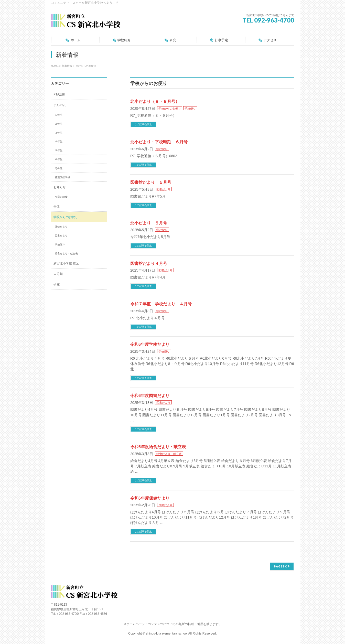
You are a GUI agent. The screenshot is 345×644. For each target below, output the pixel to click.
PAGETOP (282, 566)
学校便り (190, 109)
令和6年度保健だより (150, 498)
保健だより (165, 505)
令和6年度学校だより (150, 344)
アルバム (60, 105)
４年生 (59, 141)
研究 (57, 284)
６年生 (59, 159)
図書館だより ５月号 (151, 182)
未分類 (58, 274)
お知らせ (60, 187)
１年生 (59, 115)
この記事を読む (143, 124)
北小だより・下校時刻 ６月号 (159, 142)
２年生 (59, 124)
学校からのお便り (170, 109)
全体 (57, 207)
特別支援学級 (62, 177)
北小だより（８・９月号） (155, 101)
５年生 (59, 150)
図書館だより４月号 (149, 264)
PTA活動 (59, 94)
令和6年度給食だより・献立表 (158, 447)
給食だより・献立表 (169, 454)
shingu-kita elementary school (167, 634)
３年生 (59, 133)
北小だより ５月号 (149, 223)
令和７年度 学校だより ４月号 (161, 304)
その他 (59, 168)
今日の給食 (61, 197)
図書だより (163, 189)
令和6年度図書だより (150, 396)
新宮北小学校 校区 (66, 263)
